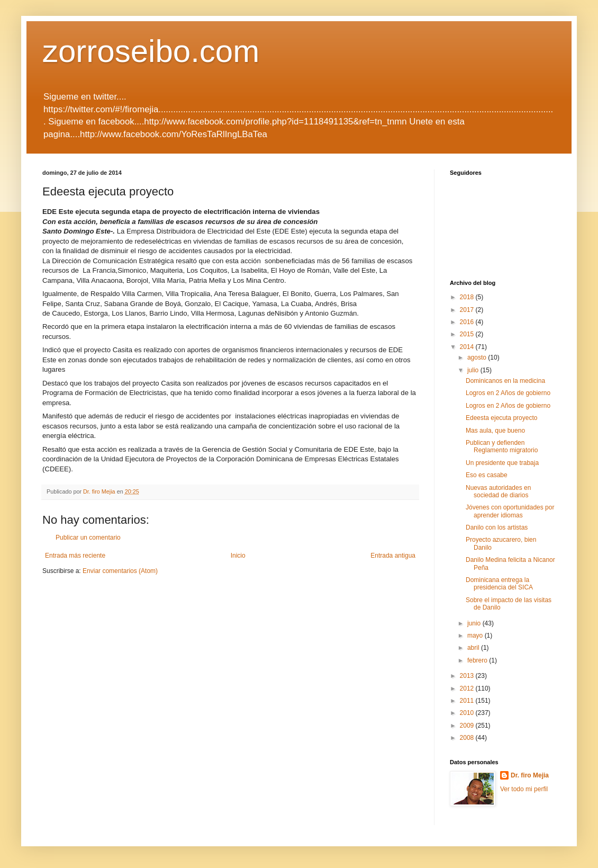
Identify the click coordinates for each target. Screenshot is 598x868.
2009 (468, 726)
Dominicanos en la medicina (505, 381)
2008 (468, 738)
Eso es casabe (487, 475)
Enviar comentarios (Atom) (120, 571)
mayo (476, 636)
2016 (468, 322)
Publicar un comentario (88, 538)
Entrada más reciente (75, 556)
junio (475, 623)
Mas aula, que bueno (495, 431)
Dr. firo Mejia (530, 775)
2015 (468, 334)
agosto (478, 357)
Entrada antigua (393, 556)
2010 (468, 713)
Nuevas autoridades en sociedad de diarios (498, 491)
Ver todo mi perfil (524, 789)
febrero (478, 660)
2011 (468, 701)
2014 (468, 347)
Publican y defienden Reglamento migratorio (502, 446)
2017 (468, 310)
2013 (468, 676)
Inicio (238, 556)
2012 (468, 688)
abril (474, 648)
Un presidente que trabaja (502, 463)
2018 (468, 297)
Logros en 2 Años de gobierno (508, 393)
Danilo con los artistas (497, 527)
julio (474, 370)
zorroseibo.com (151, 51)
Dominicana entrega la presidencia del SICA (499, 584)
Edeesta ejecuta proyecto (501, 418)
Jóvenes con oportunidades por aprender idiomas (510, 511)
